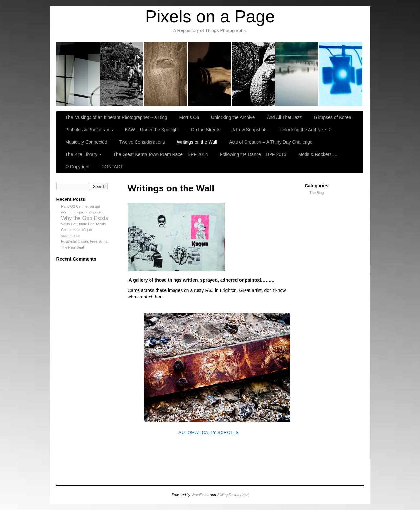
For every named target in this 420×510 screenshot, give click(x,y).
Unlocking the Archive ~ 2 (305, 130)
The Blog (317, 193)
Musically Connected (86, 142)
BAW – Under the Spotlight (341, 74)
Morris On (122, 74)
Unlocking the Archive (166, 74)
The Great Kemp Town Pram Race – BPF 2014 (161, 154)
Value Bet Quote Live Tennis (83, 224)
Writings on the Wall (197, 142)
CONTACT (112, 167)
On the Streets (206, 130)
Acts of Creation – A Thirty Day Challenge (271, 142)
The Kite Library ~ (84, 154)
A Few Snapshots (250, 130)
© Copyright (78, 167)
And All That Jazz (210, 74)
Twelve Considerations (142, 142)
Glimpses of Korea (253, 74)
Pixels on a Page (210, 16)
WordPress (200, 495)
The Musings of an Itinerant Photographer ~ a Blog (78, 74)
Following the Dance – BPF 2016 (253, 154)
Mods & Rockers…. (318, 154)
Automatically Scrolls (209, 433)
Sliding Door (227, 495)
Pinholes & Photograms (297, 74)
